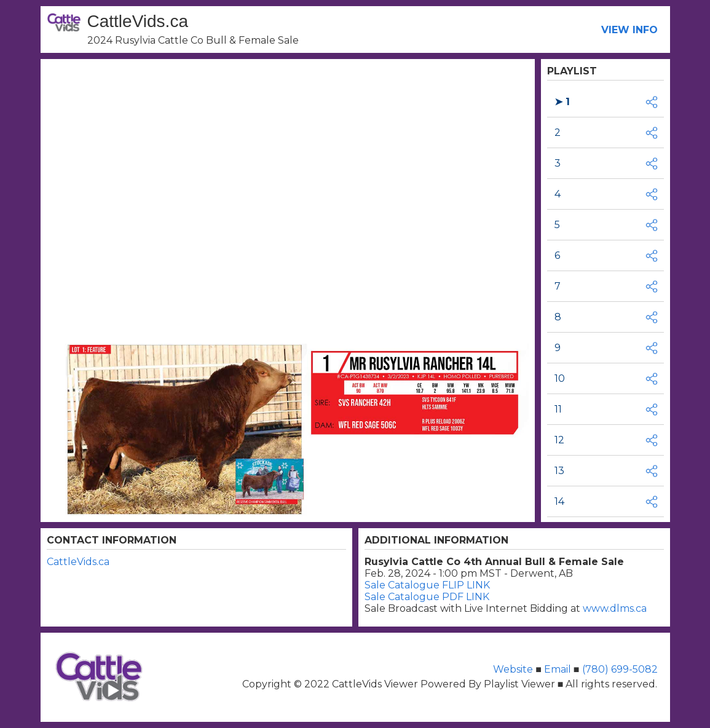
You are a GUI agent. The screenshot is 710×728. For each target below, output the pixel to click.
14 (559, 501)
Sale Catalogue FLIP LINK (427, 585)
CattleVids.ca (78, 562)
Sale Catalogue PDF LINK (427, 597)
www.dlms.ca (615, 608)
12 (559, 440)
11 (558, 409)
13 (559, 471)
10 (560, 378)
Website (514, 669)
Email (558, 669)
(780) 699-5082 (619, 669)
